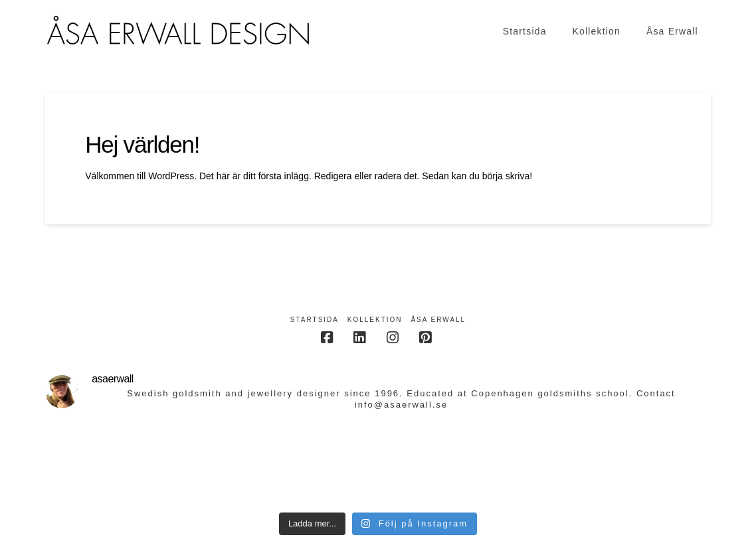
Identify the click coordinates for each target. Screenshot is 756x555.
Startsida (315, 320)
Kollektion (375, 320)
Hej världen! (142, 144)
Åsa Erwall (438, 320)
